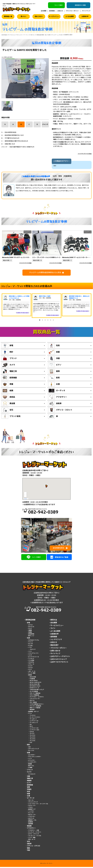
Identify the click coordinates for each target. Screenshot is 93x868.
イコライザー (32, 818)
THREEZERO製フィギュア (37, 691)
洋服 (29, 777)
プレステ (32, 735)
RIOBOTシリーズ (34, 689)
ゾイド (30, 652)
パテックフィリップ (34, 750)
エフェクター (32, 761)
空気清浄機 (31, 635)
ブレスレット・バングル (35, 837)
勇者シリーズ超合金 (35, 709)
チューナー (31, 814)
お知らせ (60, 11)
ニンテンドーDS (34, 729)
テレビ (30, 630)
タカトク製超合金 (34, 696)
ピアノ (29, 784)
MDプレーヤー (32, 816)
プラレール (31, 665)
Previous (3, 246)
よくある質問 (70, 17)
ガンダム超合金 (34, 693)
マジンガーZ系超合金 (35, 707)
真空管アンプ (32, 810)
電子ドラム (31, 767)
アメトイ (31, 643)
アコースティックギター (35, 758)
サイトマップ (86, 11)
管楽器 (30, 765)
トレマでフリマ (56, 641)
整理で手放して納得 (45, 296)
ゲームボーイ (33, 720)
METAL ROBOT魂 (35, 685)
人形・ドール (32, 672)
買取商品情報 (30, 621)
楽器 (29, 754)
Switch (32, 733)
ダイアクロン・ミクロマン (37, 698)
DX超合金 (32, 680)
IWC (30, 748)
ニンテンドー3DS (34, 731)
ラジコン (31, 669)
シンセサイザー (32, 763)
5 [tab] (51, 320)
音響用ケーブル (32, 821)
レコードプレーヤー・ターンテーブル (38, 805)
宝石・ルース (32, 840)
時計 (29, 746)
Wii (31, 726)
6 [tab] (53, 320)
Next (90, 246)
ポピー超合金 (33, 703)
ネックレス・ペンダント (35, 833)
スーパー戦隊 (32, 674)
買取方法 (54, 621)
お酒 (29, 797)
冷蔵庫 (30, 631)
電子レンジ (31, 637)
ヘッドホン (31, 812)
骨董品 (29, 790)
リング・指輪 (32, 839)
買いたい (23, 17)
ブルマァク (33, 650)
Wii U (31, 727)
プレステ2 (32, 736)
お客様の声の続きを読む (23, 313)
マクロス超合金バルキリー (37, 705)
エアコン (31, 626)
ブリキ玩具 (31, 662)
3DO (55, 166)
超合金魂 (32, 711)
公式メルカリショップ (59, 660)
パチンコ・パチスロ (34, 847)
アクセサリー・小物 (34, 831)
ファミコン (33, 716)
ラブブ (30, 671)
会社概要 (44, 11)
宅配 (29, 851)
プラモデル (31, 663)
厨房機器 (30, 786)
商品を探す (54, 646)
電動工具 (30, 780)
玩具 (29, 639)
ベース (30, 760)
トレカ (30, 656)
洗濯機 (30, 633)
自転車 (29, 845)
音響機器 (31, 825)
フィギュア (31, 660)
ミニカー (31, 667)
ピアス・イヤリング (34, 835)
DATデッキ (31, 819)
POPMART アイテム (34, 641)
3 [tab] (45, 320)
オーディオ (31, 799)
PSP (31, 744)
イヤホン (31, 809)
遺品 (29, 849)
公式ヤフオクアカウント (59, 663)
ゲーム (30, 714)
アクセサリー (31, 829)
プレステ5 (32, 742)
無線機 (29, 782)
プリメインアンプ (33, 803)
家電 (29, 624)
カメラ (29, 773)
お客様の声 (85, 17)
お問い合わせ (55, 652)
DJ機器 (30, 769)
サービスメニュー (54, 17)
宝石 (29, 843)
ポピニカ (32, 702)
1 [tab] (40, 320)
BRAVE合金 (33, 678)
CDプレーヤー (32, 807)
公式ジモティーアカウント (60, 658)
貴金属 (29, 827)
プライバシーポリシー (72, 11)
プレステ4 (32, 740)
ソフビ (30, 648)
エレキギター (32, 756)
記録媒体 (31, 823)
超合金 (30, 676)
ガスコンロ (31, 628)
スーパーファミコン (35, 718)
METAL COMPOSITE (35, 683)
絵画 (29, 795)
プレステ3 (32, 738)
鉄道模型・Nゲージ (33, 713)
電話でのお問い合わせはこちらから (50, 512)
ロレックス (31, 752)
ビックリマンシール (34, 658)
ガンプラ (31, 645)
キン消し (31, 647)
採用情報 (52, 11)
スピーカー (31, 801)
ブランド (30, 771)
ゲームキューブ (34, 724)
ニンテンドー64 (34, 722)
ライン (53, 629)
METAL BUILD (34, 682)
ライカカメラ (32, 775)
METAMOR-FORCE (35, 687)
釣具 (29, 793)
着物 (29, 788)
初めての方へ (39, 17)
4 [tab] (48, 320)
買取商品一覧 (8, 17)
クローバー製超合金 (35, 694)
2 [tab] (42, 320)
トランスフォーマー (34, 654)
